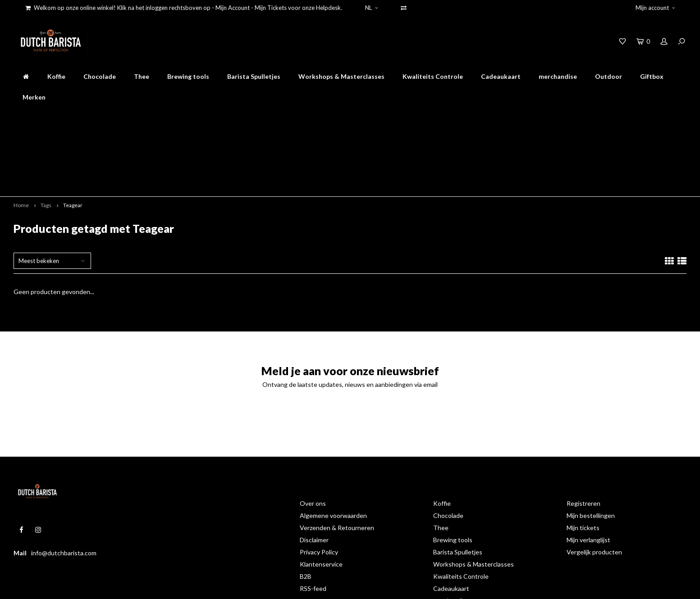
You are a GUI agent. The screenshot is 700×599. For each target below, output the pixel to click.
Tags (46, 134)
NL (371, 8)
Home (21, 134)
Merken (34, 97)
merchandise (558, 76)
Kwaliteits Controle (433, 76)
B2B (306, 506)
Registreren (583, 433)
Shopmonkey (155, 586)
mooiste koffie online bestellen (213, 116)
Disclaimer (314, 469)
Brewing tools (188, 76)
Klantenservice (321, 493)
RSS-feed (313, 518)
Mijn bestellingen (591, 445)
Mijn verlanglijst (588, 469)
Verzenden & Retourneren (337, 457)
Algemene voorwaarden (333, 445)
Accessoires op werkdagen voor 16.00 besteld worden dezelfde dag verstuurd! (567, 116)
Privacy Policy (319, 481)
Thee (142, 76)
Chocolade (100, 76)
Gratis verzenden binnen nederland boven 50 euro (356, 116)
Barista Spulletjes (254, 76)
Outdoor (608, 76)
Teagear (73, 134)
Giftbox (652, 76)
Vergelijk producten (594, 481)
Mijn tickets (583, 457)
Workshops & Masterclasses (341, 76)
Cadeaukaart (501, 76)
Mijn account (655, 8)
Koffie (56, 76)
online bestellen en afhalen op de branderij (80, 116)
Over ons (313, 433)
